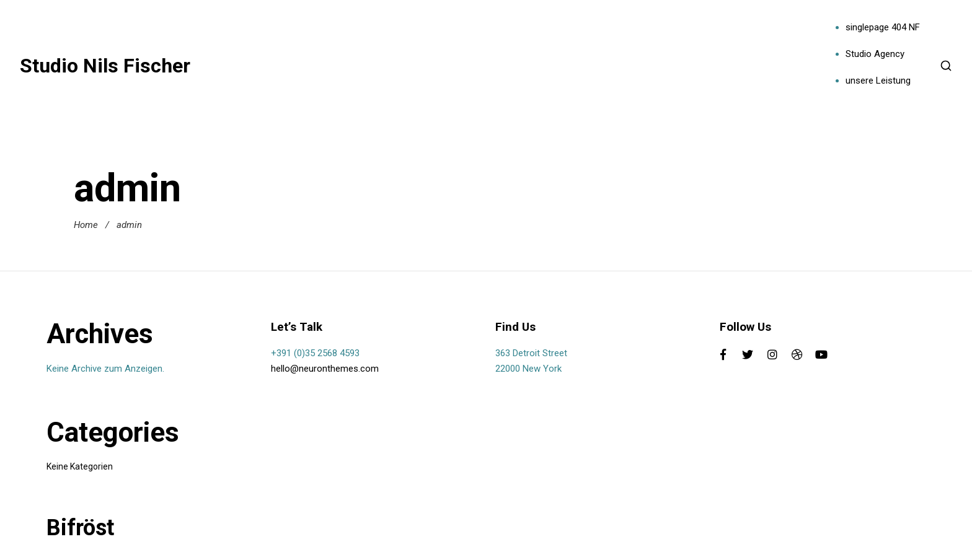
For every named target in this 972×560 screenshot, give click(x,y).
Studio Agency (875, 54)
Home (86, 225)
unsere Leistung (878, 81)
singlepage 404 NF (883, 27)
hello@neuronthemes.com (325, 369)
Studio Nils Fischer (105, 66)
